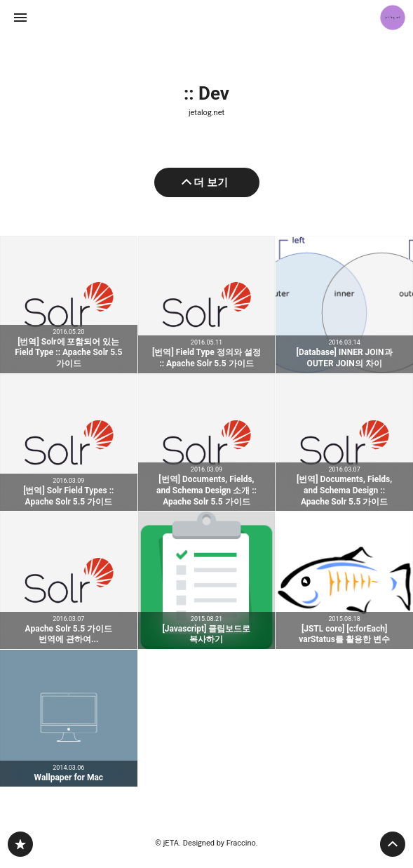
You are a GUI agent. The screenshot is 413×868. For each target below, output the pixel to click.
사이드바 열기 (20, 18)
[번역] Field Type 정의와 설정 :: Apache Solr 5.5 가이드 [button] (207, 305)
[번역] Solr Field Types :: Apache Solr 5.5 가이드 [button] (69, 443)
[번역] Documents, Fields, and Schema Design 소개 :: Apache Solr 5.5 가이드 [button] (207, 443)
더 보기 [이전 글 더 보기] (211, 182)
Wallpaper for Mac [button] (69, 719)
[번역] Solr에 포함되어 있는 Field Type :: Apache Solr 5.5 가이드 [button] (69, 305)
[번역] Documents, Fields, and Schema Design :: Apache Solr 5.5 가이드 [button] (344, 443)
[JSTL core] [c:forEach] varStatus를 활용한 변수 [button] (344, 580)
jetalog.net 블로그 (20, 844)
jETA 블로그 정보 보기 (393, 18)
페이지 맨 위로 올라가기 (393, 844)
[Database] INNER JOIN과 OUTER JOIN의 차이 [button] (344, 305)
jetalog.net (206, 113)
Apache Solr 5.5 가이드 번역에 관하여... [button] (69, 580)
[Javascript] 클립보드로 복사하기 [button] (207, 580)
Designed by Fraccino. (221, 843)
